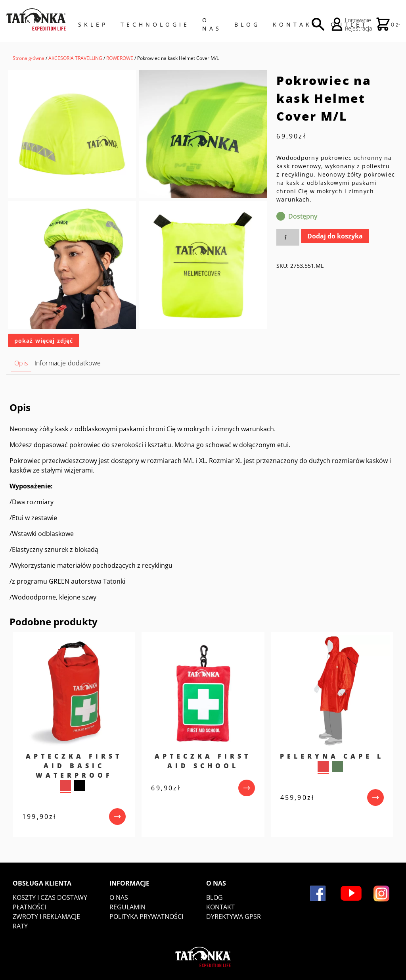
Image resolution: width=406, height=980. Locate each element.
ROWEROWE (120, 58)
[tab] (21, 363)
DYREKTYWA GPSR (234, 917)
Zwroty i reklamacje (46, 917)
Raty (20, 926)
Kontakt (295, 24)
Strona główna (29, 58)
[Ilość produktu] (288, 237)
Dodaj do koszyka (335, 236)
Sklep (93, 24)
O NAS (212, 24)
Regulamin (127, 907)
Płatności (29, 907)
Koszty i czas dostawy (50, 897)
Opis (21, 363)
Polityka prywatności (146, 917)
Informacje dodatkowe (68, 363)
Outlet (349, 24)
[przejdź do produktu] (117, 817)
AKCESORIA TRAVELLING (75, 58)
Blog (247, 24)
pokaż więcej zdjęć (44, 341)
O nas (119, 897)
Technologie (155, 24)
